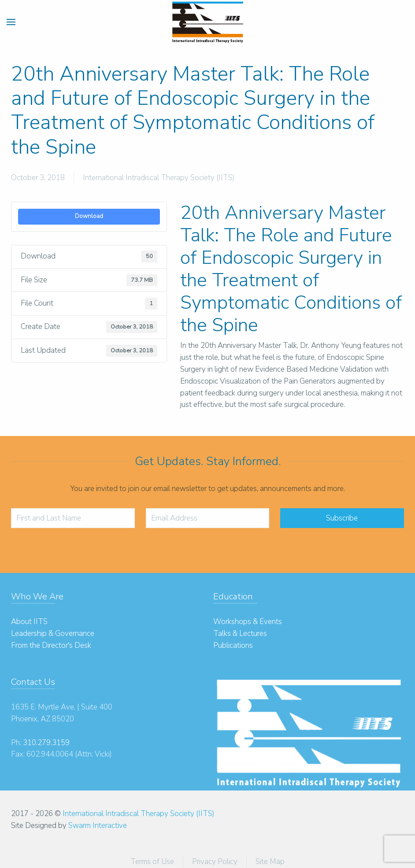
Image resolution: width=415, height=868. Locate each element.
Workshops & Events (248, 622)
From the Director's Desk (51, 645)
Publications (233, 645)
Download (89, 216)
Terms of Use (152, 862)
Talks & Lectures (240, 633)
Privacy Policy (215, 862)
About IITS (29, 622)
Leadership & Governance (53, 633)
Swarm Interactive (98, 826)
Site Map (270, 862)
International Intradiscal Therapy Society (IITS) (159, 178)
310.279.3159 (46, 743)
